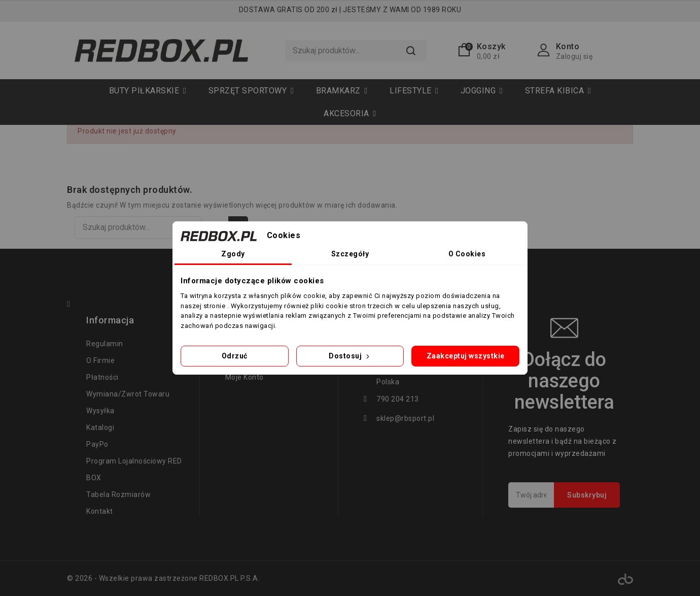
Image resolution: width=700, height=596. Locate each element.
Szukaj (410, 51)
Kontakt (100, 511)
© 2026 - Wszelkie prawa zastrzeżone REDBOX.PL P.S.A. (163, 578)
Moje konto (244, 377)
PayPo (97, 444)
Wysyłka (100, 411)
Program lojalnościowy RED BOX (134, 469)
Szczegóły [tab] (350, 254)
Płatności (102, 377)
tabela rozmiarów (118, 494)
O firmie (100, 360)
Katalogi (100, 427)
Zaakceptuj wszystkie (466, 356)
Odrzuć (235, 356)
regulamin (105, 344)
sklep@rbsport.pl (405, 418)
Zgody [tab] (233, 254)
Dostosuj (350, 356)
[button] (251, 91)
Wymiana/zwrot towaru (128, 394)
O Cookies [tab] (467, 254)
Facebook (73, 305)
